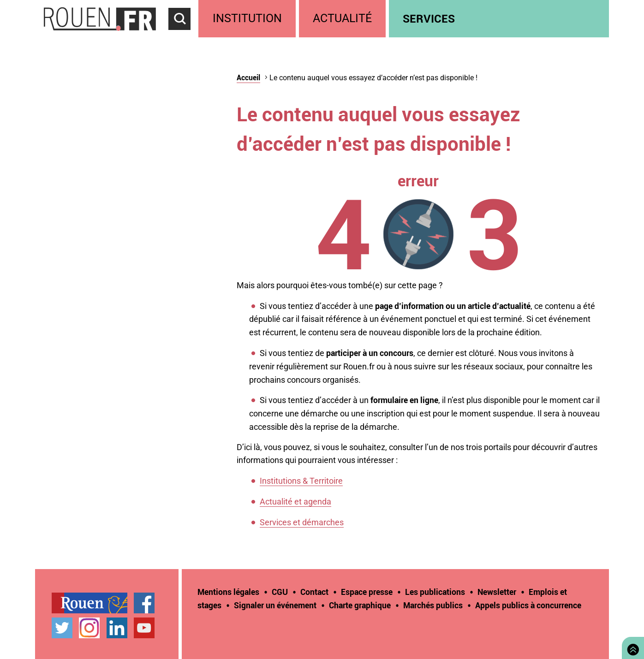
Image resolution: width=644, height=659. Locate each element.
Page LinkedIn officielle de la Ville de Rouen (117, 628)
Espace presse (367, 592)
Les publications (435, 592)
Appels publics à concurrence (528, 605)
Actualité (342, 18)
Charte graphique (360, 605)
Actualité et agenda (295, 502)
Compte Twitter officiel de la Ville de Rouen (62, 628)
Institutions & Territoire (301, 481)
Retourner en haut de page (631, 647)
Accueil (248, 77)
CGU (280, 592)
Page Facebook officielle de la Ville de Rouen (144, 603)
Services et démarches (302, 522)
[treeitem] (248, 19)
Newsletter (497, 592)
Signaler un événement (275, 605)
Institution (247, 18)
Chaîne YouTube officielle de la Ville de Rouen (144, 628)
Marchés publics (433, 605)
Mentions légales (228, 592)
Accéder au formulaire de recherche (184, 35)
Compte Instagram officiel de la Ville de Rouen (89, 628)
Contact (314, 592)
